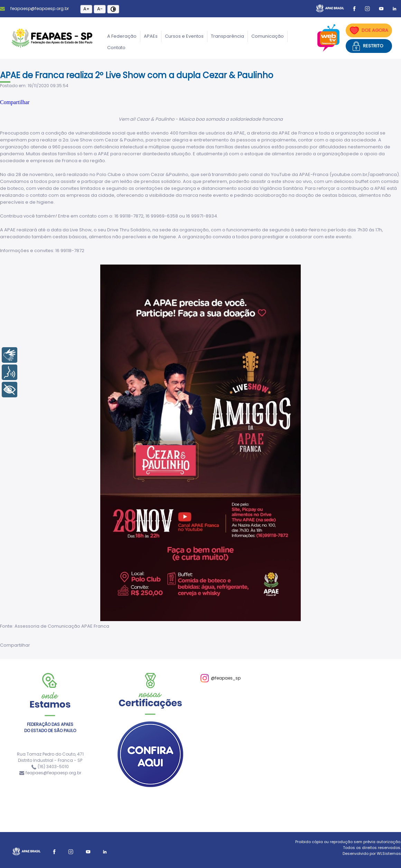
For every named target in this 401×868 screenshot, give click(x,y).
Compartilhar (15, 102)
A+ (86, 9)
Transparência (227, 36)
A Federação (122, 36)
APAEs (151, 36)
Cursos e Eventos (184, 36)
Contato (116, 48)
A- (100, 9)
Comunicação (268, 36)
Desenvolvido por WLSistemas (372, 853)
